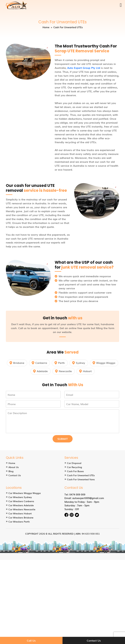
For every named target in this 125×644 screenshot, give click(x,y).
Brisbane (19, 363)
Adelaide (42, 371)
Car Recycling (75, 467)
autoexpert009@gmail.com (88, 498)
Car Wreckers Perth (19, 522)
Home (46, 27)
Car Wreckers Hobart (20, 513)
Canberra (41, 363)
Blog (11, 471)
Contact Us (15, 475)
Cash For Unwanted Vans (81, 479)
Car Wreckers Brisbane (21, 517)
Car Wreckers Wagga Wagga (25, 493)
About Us (14, 467)
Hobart (87, 371)
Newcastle (65, 371)
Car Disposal (74, 463)
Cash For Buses (75, 471)
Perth (61, 363)
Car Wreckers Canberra (21, 501)
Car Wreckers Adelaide (21, 505)
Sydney (80, 363)
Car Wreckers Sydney (20, 497)
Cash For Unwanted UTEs (81, 475)
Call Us (31, 640)
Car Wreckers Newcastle (22, 509)
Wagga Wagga (106, 363)
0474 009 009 (77, 494)
